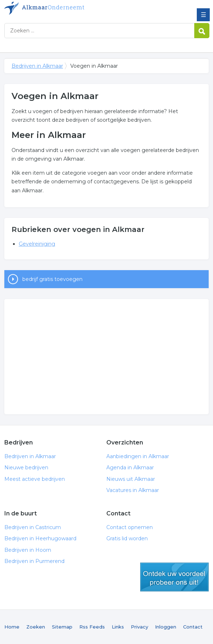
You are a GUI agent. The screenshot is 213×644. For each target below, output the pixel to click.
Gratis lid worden (127, 538)
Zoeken (36, 627)
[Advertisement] (107, 357)
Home (12, 627)
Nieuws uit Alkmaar (131, 479)
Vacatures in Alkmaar (133, 490)
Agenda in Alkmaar (130, 468)
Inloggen (166, 627)
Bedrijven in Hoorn (28, 550)
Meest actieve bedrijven (35, 479)
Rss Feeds (92, 627)
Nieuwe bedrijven (26, 468)
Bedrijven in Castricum (33, 527)
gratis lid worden (174, 577)
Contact (193, 627)
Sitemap (62, 627)
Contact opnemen (130, 527)
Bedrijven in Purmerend (34, 561)
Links (118, 627)
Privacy (139, 627)
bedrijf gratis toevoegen (52, 279)
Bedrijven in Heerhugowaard (40, 538)
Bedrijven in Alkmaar (57, 8)
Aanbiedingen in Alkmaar (138, 456)
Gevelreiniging (37, 244)
